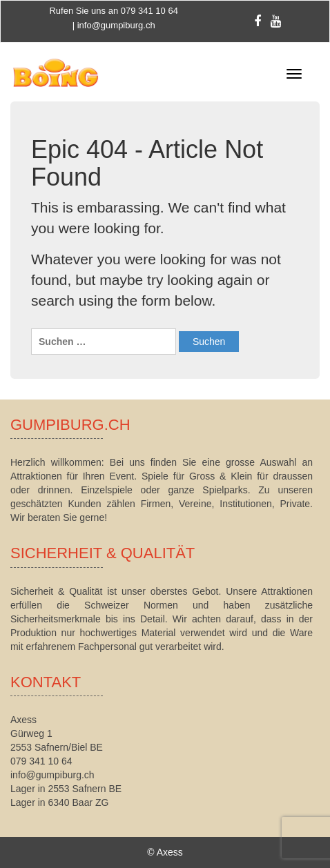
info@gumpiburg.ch (116, 25)
